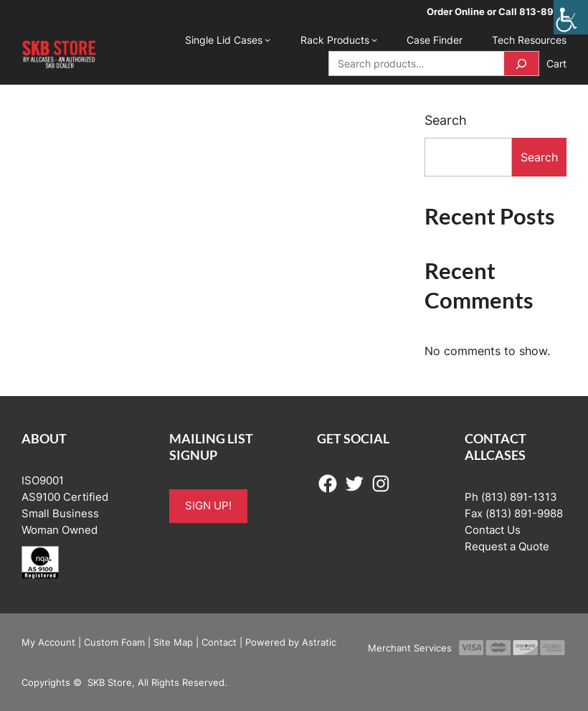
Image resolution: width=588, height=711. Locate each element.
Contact (219, 642)
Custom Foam (114, 642)
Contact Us (493, 530)
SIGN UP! (208, 506)
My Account (48, 642)
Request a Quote (507, 547)
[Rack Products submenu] (374, 39)
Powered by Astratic (291, 642)
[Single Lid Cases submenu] (267, 39)
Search (446, 120)
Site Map (173, 642)
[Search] (521, 63)
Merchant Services (410, 648)
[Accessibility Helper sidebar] (571, 17)
